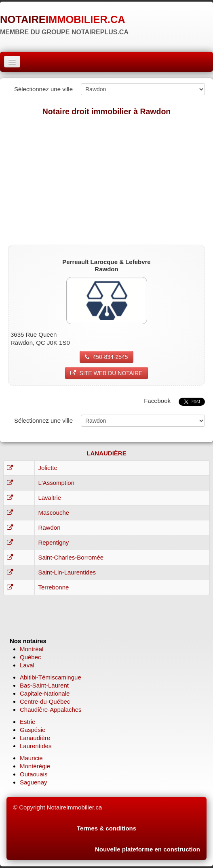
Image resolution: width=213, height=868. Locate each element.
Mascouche (54, 513)
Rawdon (49, 527)
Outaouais (34, 774)
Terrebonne (53, 587)
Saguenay (34, 782)
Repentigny (53, 542)
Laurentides (36, 746)
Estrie (27, 722)
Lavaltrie (50, 498)
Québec (31, 657)
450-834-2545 (106, 357)
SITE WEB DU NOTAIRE (106, 373)
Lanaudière (35, 738)
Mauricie (31, 758)
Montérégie (35, 766)
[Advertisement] (106, 180)
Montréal (32, 649)
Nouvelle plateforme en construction (148, 849)
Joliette (48, 468)
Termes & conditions (106, 828)
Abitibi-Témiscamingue (51, 677)
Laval (27, 665)
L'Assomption (56, 483)
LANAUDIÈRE (106, 453)
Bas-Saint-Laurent (44, 685)
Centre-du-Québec (45, 701)
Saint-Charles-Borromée (71, 557)
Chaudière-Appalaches (51, 710)
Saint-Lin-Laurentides (67, 572)
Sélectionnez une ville (43, 89)
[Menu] (12, 62)
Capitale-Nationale (45, 693)
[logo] (64, 22)
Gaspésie (33, 730)
